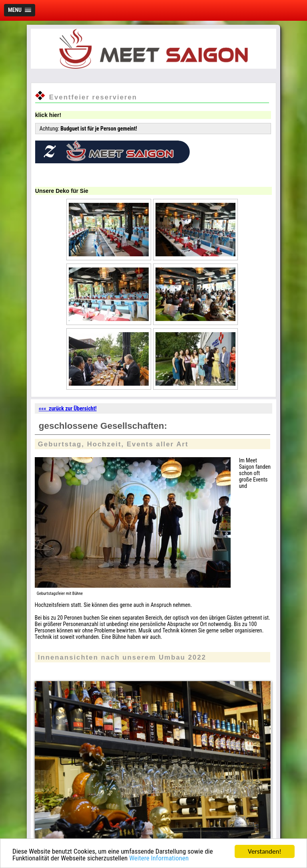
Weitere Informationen (159, 858)
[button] (20, 10)
